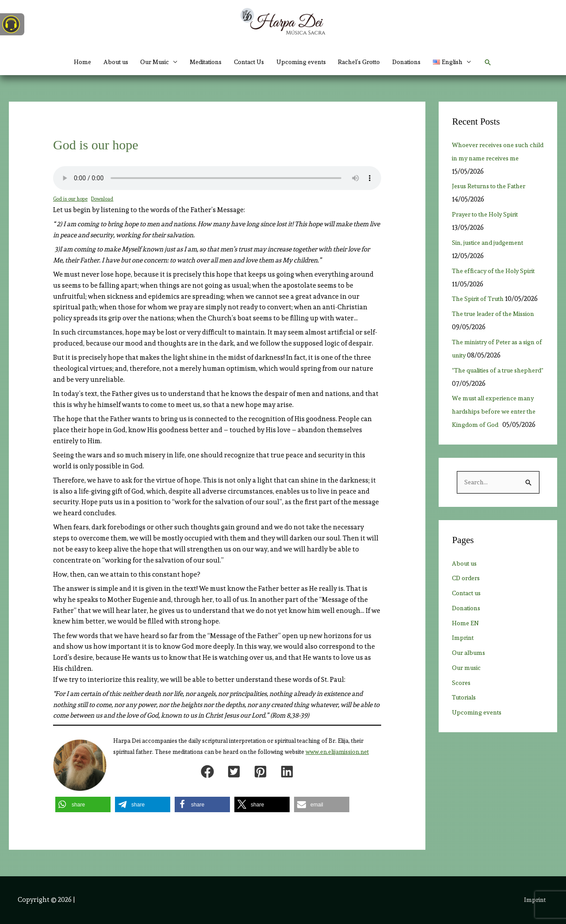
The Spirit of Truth (481, 299)
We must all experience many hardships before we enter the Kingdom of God (497, 425)
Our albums (470, 680)
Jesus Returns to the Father (494, 186)
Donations (423, 62)
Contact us (469, 620)
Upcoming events (305, 62)
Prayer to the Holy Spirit (492, 214)
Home (60, 62)
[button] (473, 62)
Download (105, 199)
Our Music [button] (140, 62)
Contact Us (247, 62)
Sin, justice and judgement (495, 243)
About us (96, 62)
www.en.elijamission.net (337, 752)
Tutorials (466, 725)
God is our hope (71, 199)
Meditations (197, 62)
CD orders (468, 605)
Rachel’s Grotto (369, 62)
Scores (462, 710)
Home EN (466, 650)
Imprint (464, 665)
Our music (468, 695)
